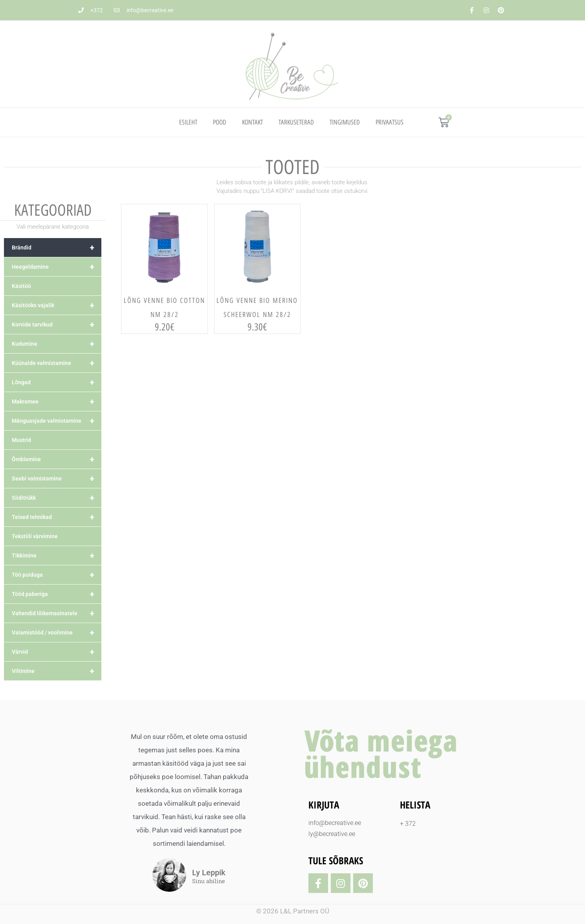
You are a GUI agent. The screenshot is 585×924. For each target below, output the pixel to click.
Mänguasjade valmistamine (57, 421)
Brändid (57, 247)
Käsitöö (21, 286)
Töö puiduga (57, 575)
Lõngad (57, 382)
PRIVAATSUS (390, 122)
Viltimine (57, 671)
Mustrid (21, 440)
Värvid (57, 652)
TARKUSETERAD (296, 122)
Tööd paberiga (57, 594)
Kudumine (57, 344)
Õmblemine (57, 459)
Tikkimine (57, 555)
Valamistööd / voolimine (57, 632)
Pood (220, 122)
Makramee (57, 401)
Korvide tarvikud (57, 324)
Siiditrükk (57, 498)
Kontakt (252, 122)
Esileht (188, 122)
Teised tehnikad (57, 517)
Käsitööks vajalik (57, 305)
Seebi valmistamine (57, 478)
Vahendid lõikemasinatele (57, 613)
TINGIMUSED (345, 122)
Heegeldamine (57, 267)
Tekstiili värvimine (35, 536)
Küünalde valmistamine (57, 363)
